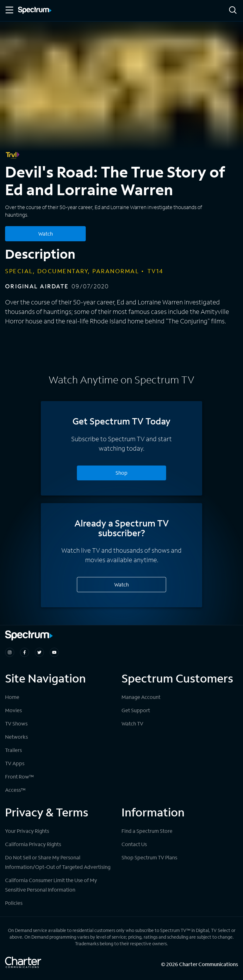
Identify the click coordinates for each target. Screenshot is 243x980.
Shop (121, 473)
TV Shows (16, 723)
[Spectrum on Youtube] (54, 652)
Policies (14, 903)
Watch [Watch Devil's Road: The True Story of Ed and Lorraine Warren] (46, 234)
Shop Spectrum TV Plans (149, 857)
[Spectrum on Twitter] (39, 652)
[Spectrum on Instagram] (10, 652)
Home (12, 697)
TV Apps (15, 763)
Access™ (15, 790)
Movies (13, 710)
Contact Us (134, 844)
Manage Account (141, 697)
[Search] (233, 11)
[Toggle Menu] (9, 10)
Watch (121, 584)
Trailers (13, 750)
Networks (16, 737)
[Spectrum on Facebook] (25, 652)
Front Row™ (19, 776)
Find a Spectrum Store (147, 831)
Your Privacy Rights (27, 831)
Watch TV (132, 723)
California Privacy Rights (33, 844)
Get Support (136, 710)
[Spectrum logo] (35, 11)
